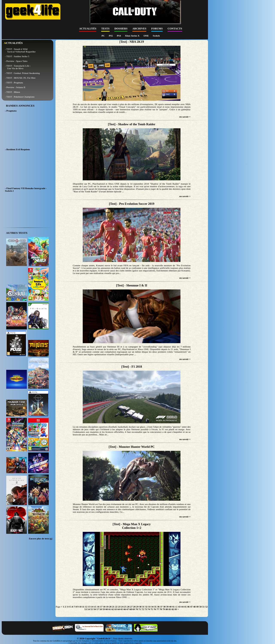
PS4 (119, 36)
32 (146, 607)
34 (152, 607)
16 (98, 607)
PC (104, 36)
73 (146, 609)
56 (95, 609)
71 (140, 609)
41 (173, 607)
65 (122, 609)
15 (95, 607)
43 (179, 607)
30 (140, 607)
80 (167, 609)
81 (170, 609)
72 (143, 609)
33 (149, 607)
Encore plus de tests (40, 538)
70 (137, 609)
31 (143, 607)
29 (137, 607)
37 (161, 607)
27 (131, 607)
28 (134, 607)
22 (116, 607)
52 (206, 607)
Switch (156, 36)
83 (176, 609)
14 (92, 607)
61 (110, 609)
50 (200, 607)
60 (107, 609)
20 (110, 607)
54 (89, 609)
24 (122, 607)
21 (113, 607)
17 (101, 607)
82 (173, 609)
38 (164, 607)
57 (98, 609)
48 (194, 607)
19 (107, 607)
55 (92, 609)
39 (167, 607)
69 (134, 609)
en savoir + (185, 117)
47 (191, 607)
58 (101, 609)
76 (155, 609)
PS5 (111, 36)
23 (119, 607)
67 (128, 609)
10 (80, 607)
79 (164, 609)
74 (149, 609)
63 (116, 609)
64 (119, 609)
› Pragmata (11, 111)
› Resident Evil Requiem (17, 149)
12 (86, 607)
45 (185, 607)
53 (86, 609)
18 (104, 607)
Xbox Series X (132, 36)
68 (131, 609)
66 (125, 609)
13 (89, 607)
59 (104, 609)
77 (158, 609)
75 (152, 609)
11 (83, 607)
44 (182, 607)
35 (155, 607)
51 (203, 607)
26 (128, 607)
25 (125, 607)
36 (158, 607)
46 (188, 607)
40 (170, 607)
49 (197, 607)
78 (161, 609)
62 (113, 609)
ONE (146, 36)
